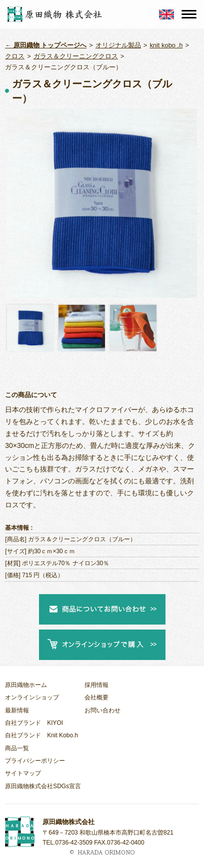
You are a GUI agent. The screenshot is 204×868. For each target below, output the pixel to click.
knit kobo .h (166, 45)
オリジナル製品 (118, 45)
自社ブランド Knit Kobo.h (41, 735)
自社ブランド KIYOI (34, 723)
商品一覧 (17, 748)
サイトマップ (23, 773)
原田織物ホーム (26, 685)
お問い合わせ (102, 710)
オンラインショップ (32, 697)
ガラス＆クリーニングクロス (76, 56)
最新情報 (17, 710)
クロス (15, 56)
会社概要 (96, 697)
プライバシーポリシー (35, 761)
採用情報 (96, 685)
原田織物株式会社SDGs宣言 (43, 786)
